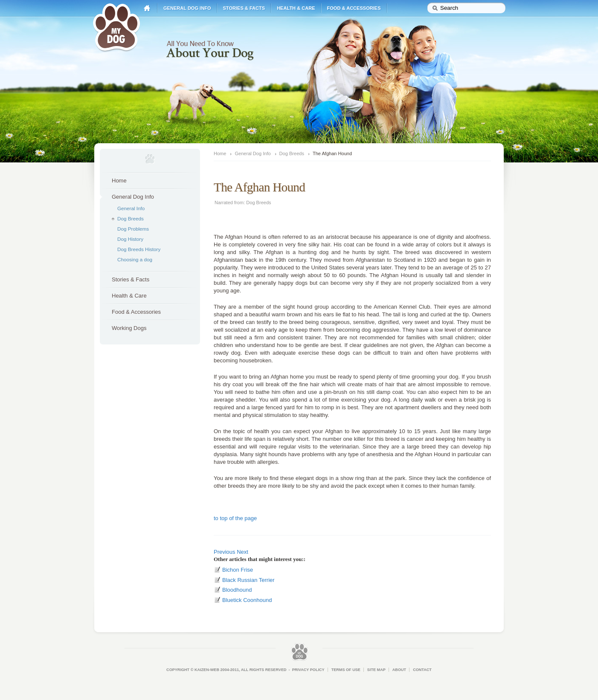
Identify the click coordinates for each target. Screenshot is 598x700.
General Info (131, 208)
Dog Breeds (131, 218)
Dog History (130, 239)
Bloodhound (237, 590)
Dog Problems (133, 229)
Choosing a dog (135, 259)
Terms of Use (346, 670)
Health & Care (296, 8)
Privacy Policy (308, 670)
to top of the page (235, 518)
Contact (422, 670)
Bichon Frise (238, 570)
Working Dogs (129, 328)
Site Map (376, 670)
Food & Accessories (354, 8)
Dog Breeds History (139, 249)
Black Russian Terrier (248, 580)
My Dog (116, 26)
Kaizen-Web (207, 670)
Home (147, 8)
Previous (225, 552)
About (399, 670)
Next (242, 552)
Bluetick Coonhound (247, 600)
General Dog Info (187, 8)
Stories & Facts (244, 8)
